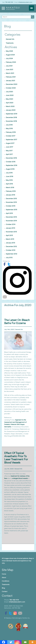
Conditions (6, 581)
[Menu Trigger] (32, 8)
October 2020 (11, 88)
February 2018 (11, 132)
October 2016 (11, 162)
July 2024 (9, 59)
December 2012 (11, 247)
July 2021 (9, 66)
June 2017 (9, 147)
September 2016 (11, 166)
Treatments (10, 43)
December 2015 (11, 199)
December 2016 (11, 158)
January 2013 (10, 243)
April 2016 (9, 184)
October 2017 (11, 136)
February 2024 (11, 62)
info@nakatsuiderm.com (25, 2)
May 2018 (9, 129)
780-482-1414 (9, 2)
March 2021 (10, 73)
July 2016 (9, 173)
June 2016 (9, 177)
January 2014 (10, 228)
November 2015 (11, 202)
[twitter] (10, 264)
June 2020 (10, 95)
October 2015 (11, 206)
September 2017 (11, 140)
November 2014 (11, 221)
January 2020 (11, 110)
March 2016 (10, 188)
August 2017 (10, 143)
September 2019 (11, 114)
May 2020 (9, 99)
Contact (5, 592)
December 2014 (11, 217)
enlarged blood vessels (20, 478)
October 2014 (11, 224)
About (4, 578)
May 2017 (9, 151)
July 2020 (9, 92)
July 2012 (9, 258)
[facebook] (5, 264)
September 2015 (11, 210)
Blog (3, 588)
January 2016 (10, 195)
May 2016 (9, 180)
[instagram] (18, 280)
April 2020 (10, 103)
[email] (5, 297)
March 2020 (10, 107)
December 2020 (12, 84)
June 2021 (9, 70)
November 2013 (11, 232)
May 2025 (9, 51)
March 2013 (10, 239)
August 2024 (10, 55)
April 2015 (9, 213)
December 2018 (11, 118)
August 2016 (10, 169)
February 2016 (11, 191)
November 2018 (11, 121)
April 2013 (9, 236)
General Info (10, 39)
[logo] (11, 9)
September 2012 (11, 254)
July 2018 (9, 125)
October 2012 (11, 250)
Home (4, 574)
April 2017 (9, 154)
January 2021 (10, 81)
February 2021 (11, 77)
